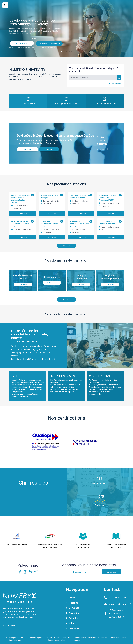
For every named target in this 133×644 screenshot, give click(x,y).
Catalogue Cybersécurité (105, 101)
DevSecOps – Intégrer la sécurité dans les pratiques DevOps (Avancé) (21, 199)
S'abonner (112, 572)
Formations (75, 613)
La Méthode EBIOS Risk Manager (50, 196)
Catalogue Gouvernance (66, 101)
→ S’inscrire (23, 214)
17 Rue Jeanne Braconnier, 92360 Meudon (116, 613)
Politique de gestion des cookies (77, 639)
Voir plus (66, 246)
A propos (73, 603)
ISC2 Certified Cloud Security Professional (107, 223)
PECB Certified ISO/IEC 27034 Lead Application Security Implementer (20, 224)
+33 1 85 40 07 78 (118, 598)
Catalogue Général (28, 101)
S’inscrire (49, 149)
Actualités (74, 628)
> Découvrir (23, 284)
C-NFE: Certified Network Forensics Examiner (80, 196)
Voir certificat (9, 625)
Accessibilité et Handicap (98, 638)
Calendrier (74, 618)
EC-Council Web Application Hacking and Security (79, 224)
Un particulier (22, 43)
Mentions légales (35, 638)
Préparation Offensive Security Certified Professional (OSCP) (108, 198)
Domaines (74, 608)
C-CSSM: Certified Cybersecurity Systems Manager (49, 224)
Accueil (72, 598)
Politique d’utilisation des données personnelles (56, 639)
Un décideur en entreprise (49, 43)
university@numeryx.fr (120, 604)
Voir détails (27, 149)
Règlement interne (118, 638)
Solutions (74, 623)
